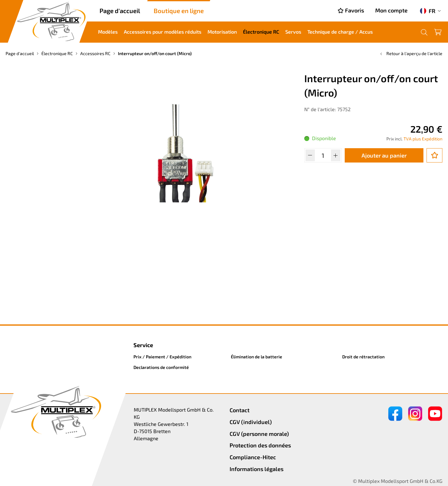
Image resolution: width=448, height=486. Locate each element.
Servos (293, 32)
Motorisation (222, 32)
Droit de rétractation (363, 357)
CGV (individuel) (251, 422)
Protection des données (260, 445)
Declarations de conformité (161, 367)
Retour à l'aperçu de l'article (411, 53)
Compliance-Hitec (253, 457)
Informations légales (257, 469)
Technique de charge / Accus (340, 32)
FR (428, 11)
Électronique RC (261, 32)
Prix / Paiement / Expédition (162, 357)
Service (143, 345)
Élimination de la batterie (257, 357)
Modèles (108, 32)
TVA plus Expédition (423, 139)
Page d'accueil (120, 11)
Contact (240, 410)
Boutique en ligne (179, 11)
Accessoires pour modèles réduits (163, 32)
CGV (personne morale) (259, 434)
